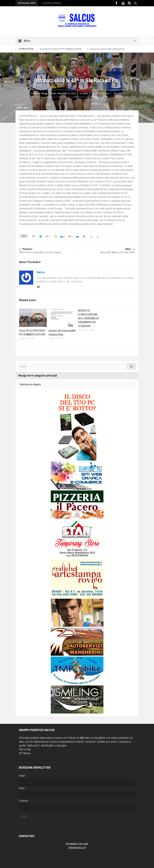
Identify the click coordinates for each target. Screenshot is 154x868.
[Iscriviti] (23, 816)
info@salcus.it (77, 848)
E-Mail (23, 776)
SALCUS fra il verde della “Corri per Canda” (48, 251)
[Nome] (77, 795)
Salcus (41, 272)
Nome (22, 788)
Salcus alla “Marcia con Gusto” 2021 (106, 251)
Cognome (24, 801)
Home (19, 108)
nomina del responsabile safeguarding (107, 49)
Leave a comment (101, 93)
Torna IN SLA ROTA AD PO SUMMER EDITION (61, 49)
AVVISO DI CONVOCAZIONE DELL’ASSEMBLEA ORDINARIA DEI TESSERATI (88, 318)
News (85, 93)
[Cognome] (77, 807)
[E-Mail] (77, 782)
